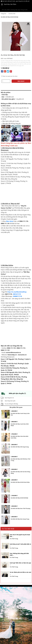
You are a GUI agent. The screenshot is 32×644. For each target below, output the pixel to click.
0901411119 (17, 294)
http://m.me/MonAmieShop (17, 292)
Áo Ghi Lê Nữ (12, 14)
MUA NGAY (21, 81)
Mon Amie (10, 221)
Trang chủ (3, 14)
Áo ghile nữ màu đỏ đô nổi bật (10, 17)
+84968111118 (17, 296)
